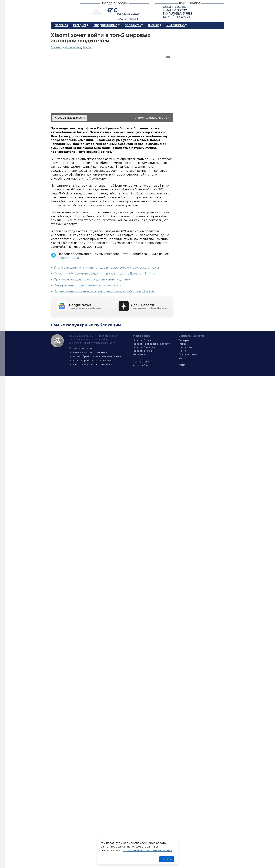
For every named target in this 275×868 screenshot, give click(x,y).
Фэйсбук (184, 344)
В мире (154, 25)
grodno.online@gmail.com (100, 343)
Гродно (80, 25)
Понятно (167, 859)
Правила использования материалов (91, 365)
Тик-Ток (183, 351)
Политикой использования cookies (147, 850)
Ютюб (182, 365)
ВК (180, 358)
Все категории (142, 362)
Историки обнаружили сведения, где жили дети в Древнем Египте (104, 274)
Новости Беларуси (144, 347)
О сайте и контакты (81, 348)
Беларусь (133, 25)
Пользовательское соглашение (88, 352)
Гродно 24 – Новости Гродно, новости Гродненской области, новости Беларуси (62, 11)
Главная (61, 25)
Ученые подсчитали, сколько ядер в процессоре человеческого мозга (106, 268)
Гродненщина (105, 25)
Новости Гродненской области (151, 344)
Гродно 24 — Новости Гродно (57, 341)
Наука (87, 47)
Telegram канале (70, 258)
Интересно (176, 25)
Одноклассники (188, 354)
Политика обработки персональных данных (95, 356)
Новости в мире (143, 351)
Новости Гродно (143, 340)
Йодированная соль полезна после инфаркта (88, 285)
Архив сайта (140, 365)
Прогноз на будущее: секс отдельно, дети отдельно (92, 279)
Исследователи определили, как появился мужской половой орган (104, 291)
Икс (181, 361)
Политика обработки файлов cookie (91, 361)
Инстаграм (185, 347)
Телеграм (184, 340)
